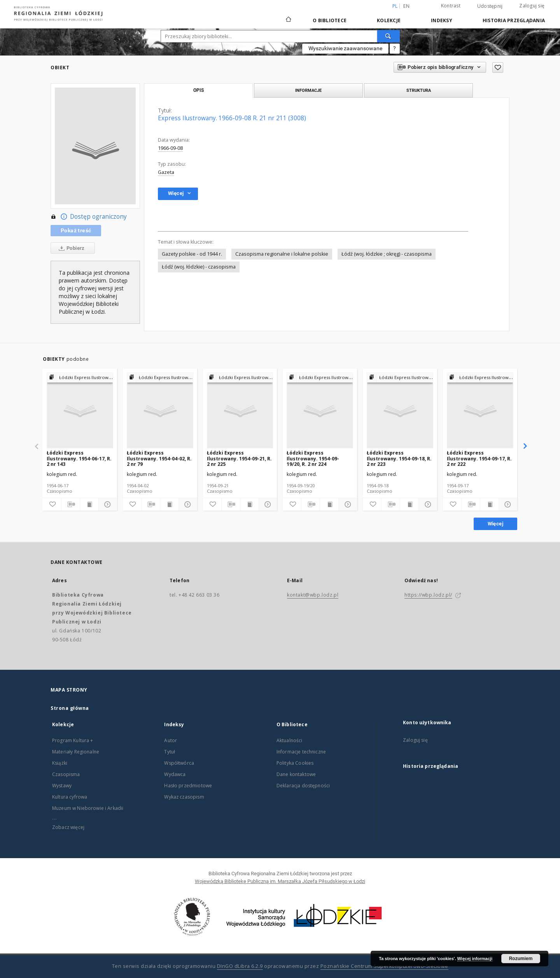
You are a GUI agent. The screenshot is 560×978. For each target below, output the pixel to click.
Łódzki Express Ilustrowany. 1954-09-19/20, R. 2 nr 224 (313, 458)
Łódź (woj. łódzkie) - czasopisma (199, 267)
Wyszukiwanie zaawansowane (345, 48)
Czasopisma (66, 774)
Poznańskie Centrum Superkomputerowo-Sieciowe (384, 966)
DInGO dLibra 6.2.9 (240, 966)
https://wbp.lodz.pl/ (428, 595)
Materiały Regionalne (76, 752)
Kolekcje (389, 20)
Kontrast (451, 6)
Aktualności (290, 740)
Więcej (495, 524)
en (406, 6)
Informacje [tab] (308, 90)
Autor (171, 740)
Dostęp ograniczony (89, 217)
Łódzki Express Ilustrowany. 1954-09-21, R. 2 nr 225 (239, 458)
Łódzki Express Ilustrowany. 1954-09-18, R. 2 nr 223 (399, 458)
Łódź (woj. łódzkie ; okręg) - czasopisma (387, 254)
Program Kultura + (73, 740)
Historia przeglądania (514, 20)
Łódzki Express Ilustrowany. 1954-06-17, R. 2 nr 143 (79, 458)
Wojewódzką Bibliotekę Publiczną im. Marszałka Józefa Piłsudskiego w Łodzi (280, 881)
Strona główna (70, 708)
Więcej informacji (475, 959)
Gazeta (166, 172)
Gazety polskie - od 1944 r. (192, 254)
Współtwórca (179, 763)
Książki (60, 763)
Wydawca (175, 774)
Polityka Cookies (295, 763)
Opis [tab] (199, 90)
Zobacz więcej (68, 827)
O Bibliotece (330, 20)
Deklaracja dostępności (303, 786)
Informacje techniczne (301, 752)
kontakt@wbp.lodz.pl (313, 595)
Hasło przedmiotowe (188, 786)
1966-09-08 (170, 148)
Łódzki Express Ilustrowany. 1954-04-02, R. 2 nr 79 (159, 458)
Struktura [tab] (419, 90)
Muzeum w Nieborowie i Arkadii (88, 808)
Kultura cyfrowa (70, 797)
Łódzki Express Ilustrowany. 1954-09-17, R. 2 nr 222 (479, 458)
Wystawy (62, 786)
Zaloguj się (532, 6)
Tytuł (170, 752)
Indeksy (442, 20)
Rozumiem (521, 959)
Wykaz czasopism (184, 797)
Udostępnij (490, 6)
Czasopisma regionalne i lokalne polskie (282, 254)
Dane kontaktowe (296, 774)
